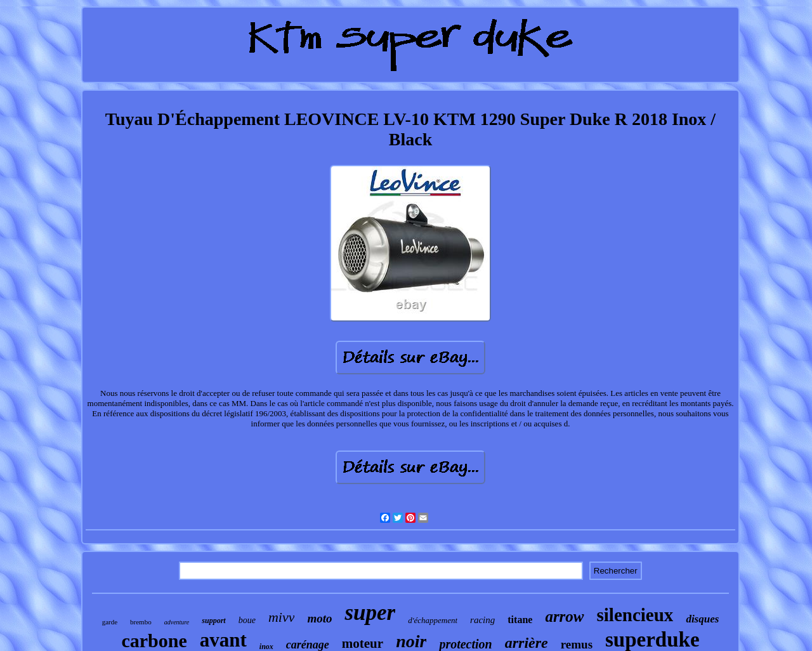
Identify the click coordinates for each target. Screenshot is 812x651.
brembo (141, 622)
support (213, 621)
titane (520, 620)
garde (110, 622)
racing (482, 620)
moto (319, 618)
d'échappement (433, 620)
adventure (177, 622)
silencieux (635, 615)
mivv (282, 617)
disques (702, 619)
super (370, 613)
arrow (564, 616)
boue (247, 620)
